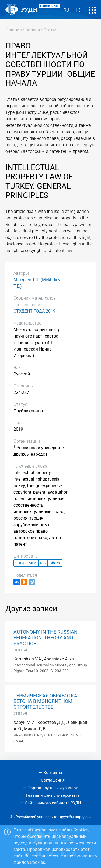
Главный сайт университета (53, 795)
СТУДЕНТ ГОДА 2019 (34, 311)
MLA (32, 563)
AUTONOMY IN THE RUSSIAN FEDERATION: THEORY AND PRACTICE (46, 638)
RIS (43, 563)
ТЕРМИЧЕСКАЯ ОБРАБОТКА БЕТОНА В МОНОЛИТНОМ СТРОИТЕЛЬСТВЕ (45, 701)
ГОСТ (20, 563)
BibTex (55, 563)
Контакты (53, 773)
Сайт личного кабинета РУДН (53, 803)
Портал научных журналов (53, 788)
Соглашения (53, 780)
